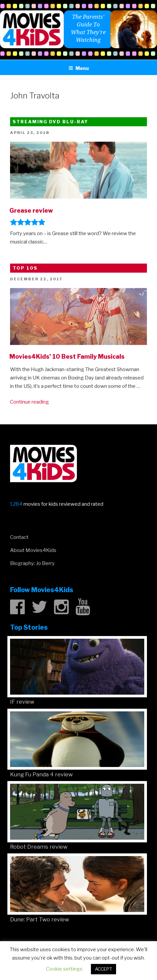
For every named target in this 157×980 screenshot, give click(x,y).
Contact (19, 537)
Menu (79, 68)
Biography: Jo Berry (32, 563)
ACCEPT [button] (103, 969)
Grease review (31, 211)
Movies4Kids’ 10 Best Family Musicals (67, 357)
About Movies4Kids (33, 550)
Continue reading (30, 402)
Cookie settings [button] (64, 969)
